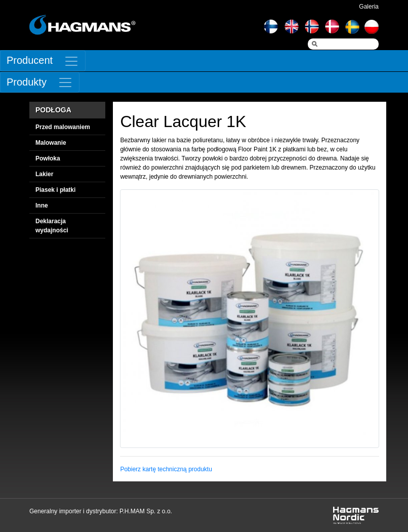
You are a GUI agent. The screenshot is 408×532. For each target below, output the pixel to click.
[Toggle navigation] (43, 61)
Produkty (27, 82)
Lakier (44, 174)
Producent (30, 60)
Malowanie (51, 143)
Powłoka (48, 158)
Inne (42, 206)
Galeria (369, 7)
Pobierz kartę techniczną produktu (166, 469)
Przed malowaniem (63, 127)
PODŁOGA (53, 110)
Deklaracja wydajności (52, 226)
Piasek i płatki (55, 190)
